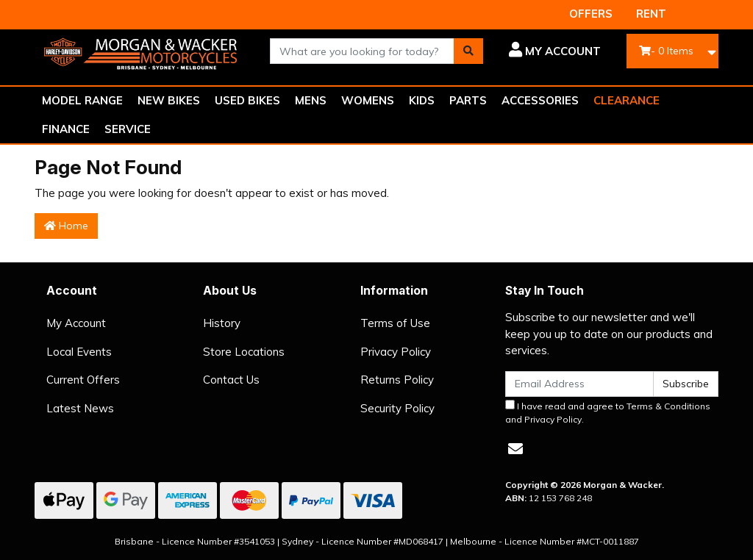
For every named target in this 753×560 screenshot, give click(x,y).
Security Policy (397, 408)
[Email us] (515, 449)
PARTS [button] (468, 100)
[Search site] (468, 51)
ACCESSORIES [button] (540, 100)
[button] (553, 51)
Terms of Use (395, 323)
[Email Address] (579, 384)
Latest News (80, 408)
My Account (76, 323)
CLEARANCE (627, 100)
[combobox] (362, 51)
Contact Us (231, 380)
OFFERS (591, 14)
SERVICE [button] (128, 129)
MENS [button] (311, 100)
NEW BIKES (169, 100)
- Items (666, 51)
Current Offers (83, 380)
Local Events (79, 352)
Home (66, 226)
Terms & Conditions (668, 406)
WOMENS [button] (368, 100)
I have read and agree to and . (608, 412)
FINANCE (66, 129)
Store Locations (244, 352)
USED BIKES (247, 100)
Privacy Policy (396, 352)
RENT (651, 14)
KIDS (422, 100)
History (222, 323)
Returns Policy (397, 380)
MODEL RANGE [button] (82, 100)
